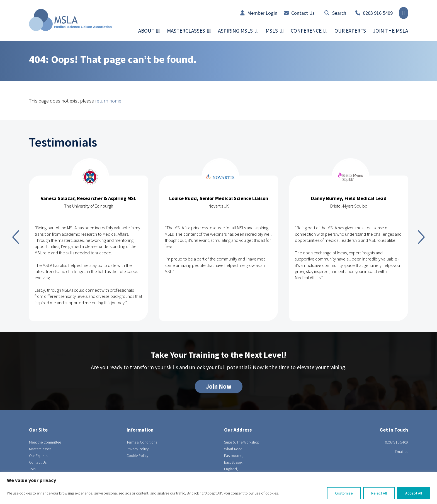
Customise (344, 493)
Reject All (379, 493)
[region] (219, 488)
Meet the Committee (45, 442)
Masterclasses (40, 449)
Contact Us (299, 13)
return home (108, 101)
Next (421, 237)
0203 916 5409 (374, 13)
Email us (401, 452)
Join (32, 469)
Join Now (219, 386)
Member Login (259, 13)
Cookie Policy (137, 456)
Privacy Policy (138, 449)
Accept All (414, 493)
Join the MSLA (390, 31)
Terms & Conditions (142, 442)
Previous (16, 237)
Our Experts (350, 31)
